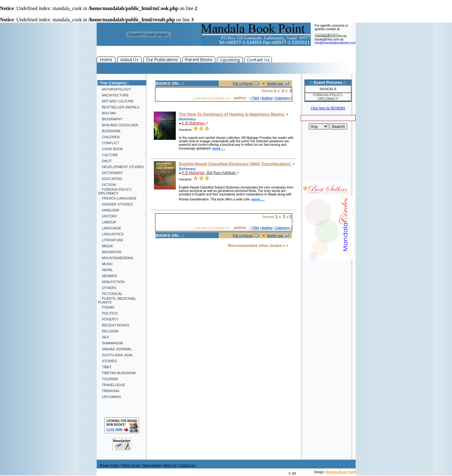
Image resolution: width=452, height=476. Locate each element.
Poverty (108, 319)
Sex (104, 337)
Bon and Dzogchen (118, 125)
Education (110, 179)
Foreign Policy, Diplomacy (115, 191)
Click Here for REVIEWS (328, 108)
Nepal (106, 270)
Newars (108, 276)
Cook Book (111, 149)
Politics (108, 313)
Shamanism (111, 343)
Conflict (109, 143)
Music (106, 264)
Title (256, 98)
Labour (107, 222)
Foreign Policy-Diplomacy (328, 97)
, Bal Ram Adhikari (209, 173)
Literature (111, 240)
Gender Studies (116, 204)
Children (109, 137)
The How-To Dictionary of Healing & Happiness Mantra (232, 114)
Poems (106, 307)
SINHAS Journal (115, 349)
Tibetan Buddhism (117, 373)
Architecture (114, 95)
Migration (110, 252)
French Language (117, 198)
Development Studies (121, 167)
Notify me (275, 84)
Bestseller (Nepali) (119, 107)
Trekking (109, 391)
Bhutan (107, 113)
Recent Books (114, 325)
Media (106, 246)
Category (282, 98)
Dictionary (111, 173)
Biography (110, 119)
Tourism (108, 379)
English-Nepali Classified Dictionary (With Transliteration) (235, 164)
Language (110, 228)
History (108, 216)
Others (107, 288)
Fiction (107, 185)
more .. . (219, 148)
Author (267, 98)
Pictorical (110, 294)
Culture (108, 155)
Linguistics (111, 234)
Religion (108, 331)
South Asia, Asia (115, 355)
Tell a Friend (243, 84)
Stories (108, 361)
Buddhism (109, 131)
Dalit (105, 161)
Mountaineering (116, 258)
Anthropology (115, 89)
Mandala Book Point (341, 472)
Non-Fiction (111, 282)
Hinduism (109, 210)
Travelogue (112, 385)
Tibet (105, 367)
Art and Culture (116, 101)
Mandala (328, 89)
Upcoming (110, 397)
